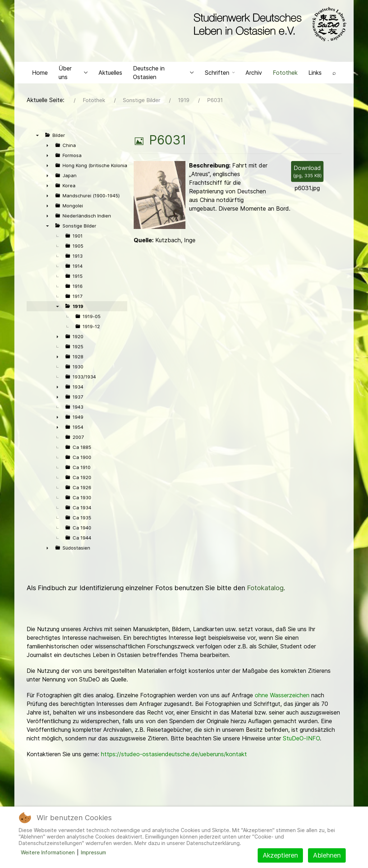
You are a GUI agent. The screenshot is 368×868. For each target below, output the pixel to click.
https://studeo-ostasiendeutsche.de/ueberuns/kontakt (174, 756)
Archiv (254, 74)
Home (40, 74)
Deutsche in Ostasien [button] (164, 74)
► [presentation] (47, 147)
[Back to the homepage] (268, 24)
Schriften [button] (220, 74)
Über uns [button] (73, 74)
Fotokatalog (265, 590)
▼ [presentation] (37, 137)
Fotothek (285, 74)
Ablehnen (327, 855)
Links (315, 74)
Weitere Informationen (48, 852)
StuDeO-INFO (301, 740)
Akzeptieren (280, 855)
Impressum (93, 852)
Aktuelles (110, 74)
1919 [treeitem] (78, 308)
